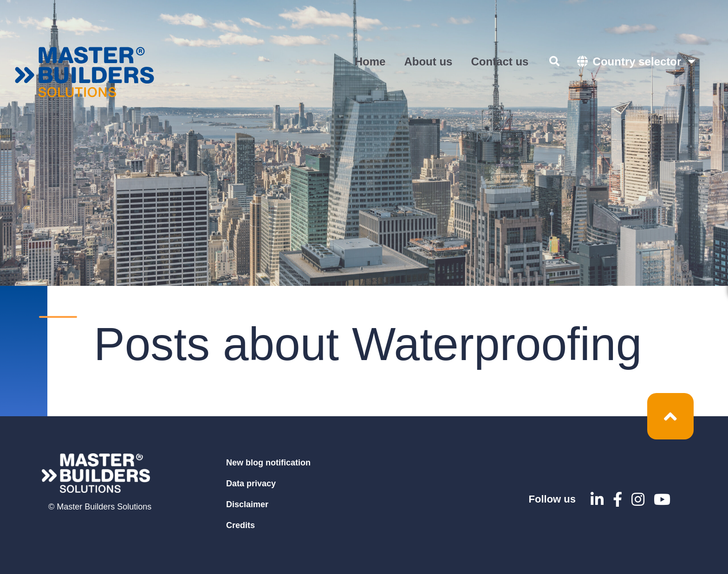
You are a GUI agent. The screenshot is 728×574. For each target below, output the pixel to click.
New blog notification (268, 463)
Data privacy (251, 484)
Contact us (500, 61)
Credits (240, 525)
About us (428, 61)
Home (370, 61)
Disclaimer (247, 504)
